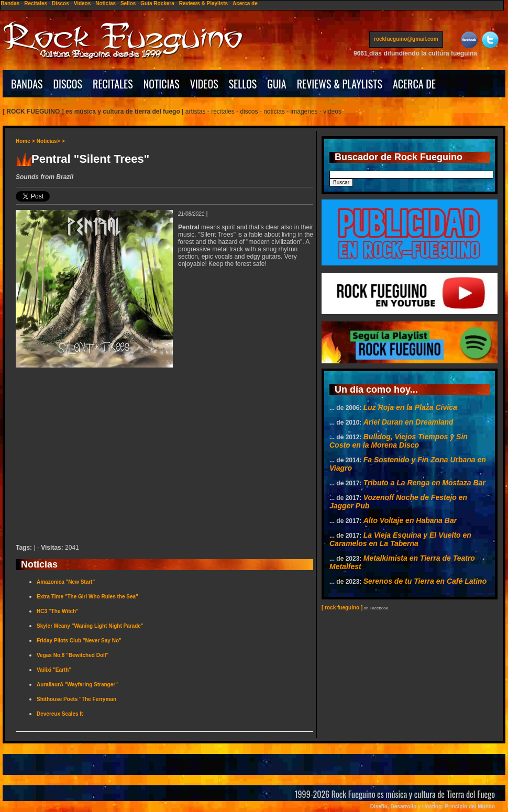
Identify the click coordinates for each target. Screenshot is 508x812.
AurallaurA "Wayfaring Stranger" (77, 685)
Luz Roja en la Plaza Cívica (410, 407)
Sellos (128, 3)
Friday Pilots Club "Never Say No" (79, 641)
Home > (25, 141)
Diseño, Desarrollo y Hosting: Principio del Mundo (433, 807)
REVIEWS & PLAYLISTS (340, 84)
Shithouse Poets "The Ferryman (76, 699)
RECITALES (113, 84)
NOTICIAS (162, 84)
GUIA (277, 84)
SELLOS (243, 84)
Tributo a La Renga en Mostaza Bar (424, 483)
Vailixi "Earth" (54, 670)
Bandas (10, 3)
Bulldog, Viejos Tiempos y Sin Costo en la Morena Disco (399, 441)
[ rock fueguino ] (342, 608)
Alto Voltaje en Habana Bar (410, 520)
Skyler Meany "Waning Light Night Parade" (90, 626)
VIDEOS (204, 84)
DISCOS (68, 84)
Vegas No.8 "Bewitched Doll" (73, 655)
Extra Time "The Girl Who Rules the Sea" (87, 597)
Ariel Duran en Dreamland (408, 422)
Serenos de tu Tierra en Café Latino (425, 581)
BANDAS (27, 84)
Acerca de (245, 3)
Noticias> (48, 141)
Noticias (106, 3)
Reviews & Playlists (203, 3)
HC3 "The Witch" (58, 611)
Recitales (36, 3)
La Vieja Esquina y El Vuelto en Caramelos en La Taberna (400, 539)
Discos (60, 3)
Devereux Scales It (60, 714)
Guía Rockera (157, 3)
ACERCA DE (414, 84)
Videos (82, 3)
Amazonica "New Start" (66, 582)
